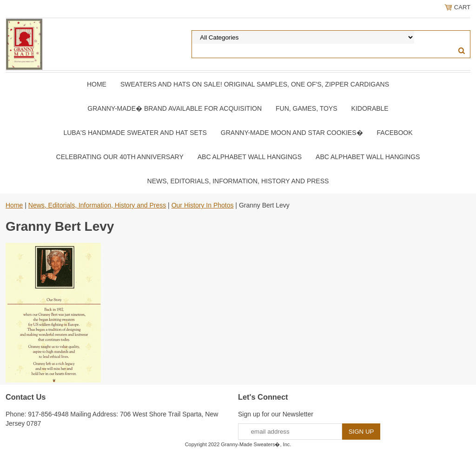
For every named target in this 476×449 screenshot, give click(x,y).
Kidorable (370, 108)
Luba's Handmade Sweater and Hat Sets (135, 133)
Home (97, 84)
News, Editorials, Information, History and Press (238, 181)
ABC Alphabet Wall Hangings (250, 157)
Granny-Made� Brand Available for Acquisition (175, 108)
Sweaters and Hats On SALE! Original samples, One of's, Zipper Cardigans (255, 84)
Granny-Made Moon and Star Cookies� (292, 133)
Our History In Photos (203, 205)
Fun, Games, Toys (307, 108)
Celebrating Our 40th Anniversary (120, 157)
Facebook (395, 133)
